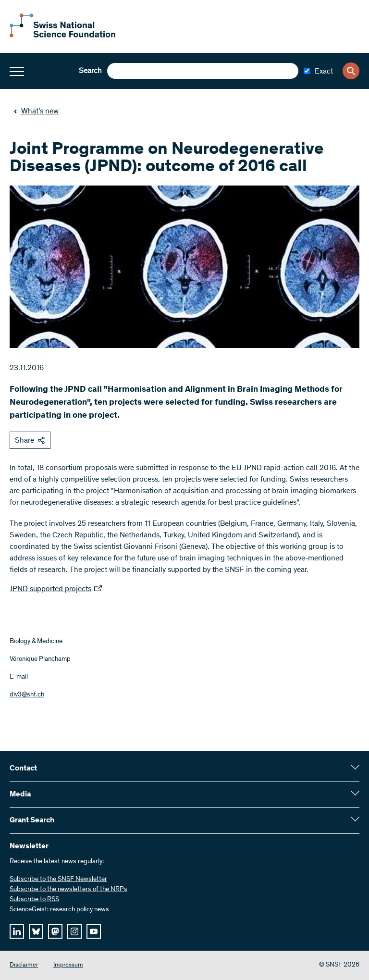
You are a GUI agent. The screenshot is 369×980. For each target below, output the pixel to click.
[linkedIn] (17, 931)
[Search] (351, 71)
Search (90, 71)
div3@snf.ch (27, 695)
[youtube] (94, 931)
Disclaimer (24, 965)
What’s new (36, 112)
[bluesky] (36, 931)
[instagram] (74, 931)
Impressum (68, 965)
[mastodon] (55, 931)
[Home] (62, 36)
